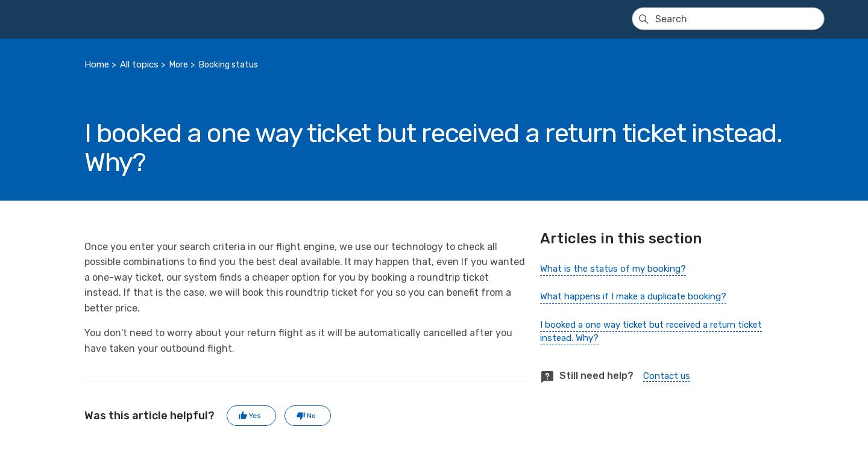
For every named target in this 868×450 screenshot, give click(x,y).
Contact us (667, 376)
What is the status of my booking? (613, 269)
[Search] (728, 19)
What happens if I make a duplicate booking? (633, 296)
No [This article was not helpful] (311, 416)
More (179, 65)
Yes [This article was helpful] (255, 416)
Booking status (228, 65)
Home (97, 64)
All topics (139, 64)
